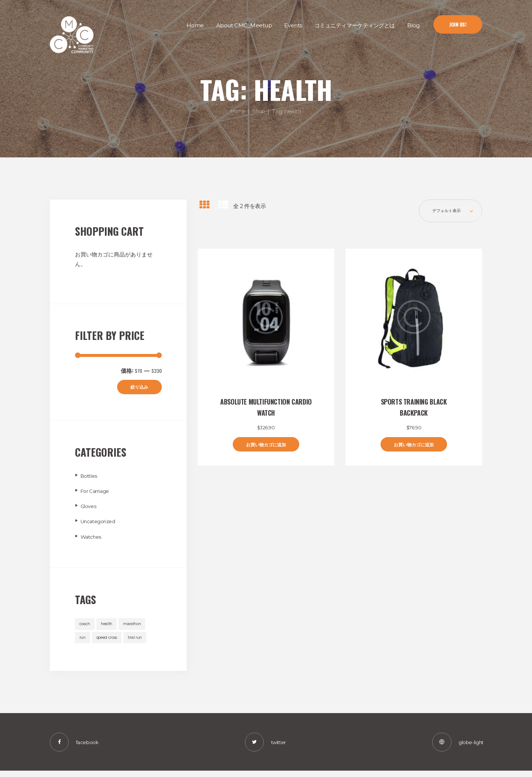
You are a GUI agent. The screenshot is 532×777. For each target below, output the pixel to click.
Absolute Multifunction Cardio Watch (266, 410)
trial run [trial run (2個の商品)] (138, 640)
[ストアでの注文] (447, 212)
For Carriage (97, 492)
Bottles (90, 477)
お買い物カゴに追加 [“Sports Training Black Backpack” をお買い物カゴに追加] (414, 448)
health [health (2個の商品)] (108, 626)
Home (237, 111)
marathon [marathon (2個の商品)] (136, 626)
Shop (260, 111)
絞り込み (136, 388)
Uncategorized (100, 523)
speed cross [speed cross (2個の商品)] (108, 640)
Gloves (89, 508)
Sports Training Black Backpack (414, 410)
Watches (92, 538)
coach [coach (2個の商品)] (85, 626)
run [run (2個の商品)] (83, 640)
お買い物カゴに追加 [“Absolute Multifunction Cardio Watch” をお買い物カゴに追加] (266, 448)
